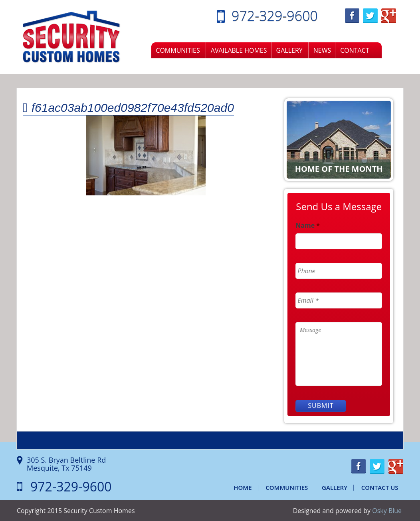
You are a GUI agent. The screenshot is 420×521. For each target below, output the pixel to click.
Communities (178, 50)
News (322, 50)
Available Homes (239, 50)
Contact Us (380, 487)
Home (243, 487)
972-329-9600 (275, 16)
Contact (355, 50)
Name (308, 226)
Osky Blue (387, 511)
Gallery (289, 50)
